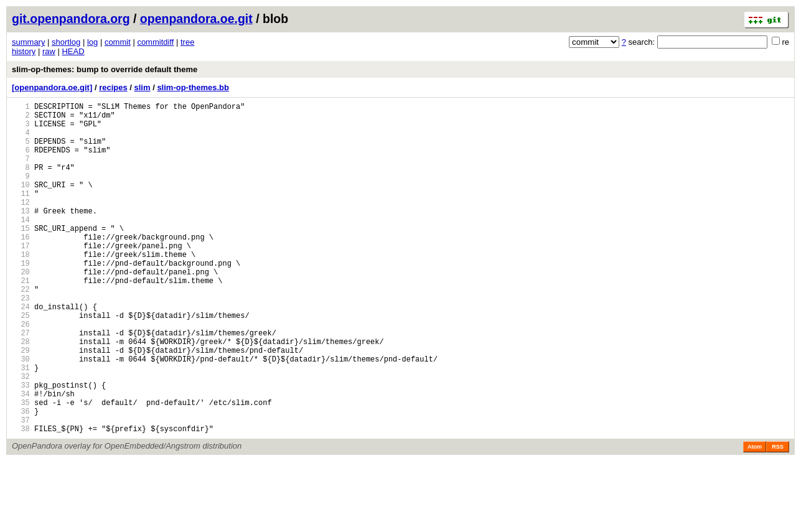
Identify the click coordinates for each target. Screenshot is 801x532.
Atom (755, 518)
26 (21, 372)
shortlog (66, 42)
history (24, 51)
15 (21, 256)
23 (21, 341)
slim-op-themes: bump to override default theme (105, 69)
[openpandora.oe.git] (52, 87)
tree (187, 42)
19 (21, 298)
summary (28, 42)
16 (21, 267)
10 (21, 203)
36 (21, 478)
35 (21, 468)
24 (21, 351)
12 (21, 224)
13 (21, 235)
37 (21, 489)
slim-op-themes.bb (193, 87)
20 (21, 309)
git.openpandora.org (71, 19)
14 (21, 245)
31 (21, 425)
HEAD (73, 51)
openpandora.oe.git (196, 19)
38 (21, 499)
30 (21, 415)
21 (21, 320)
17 (21, 277)
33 (21, 446)
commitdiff (155, 42)
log (92, 42)
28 (21, 394)
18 (21, 288)
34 (21, 457)
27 (21, 383)
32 (21, 436)
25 (21, 362)
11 (21, 214)
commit (118, 42)
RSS (778, 518)
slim (143, 87)
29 (21, 404)
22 (21, 330)
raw (49, 51)
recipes (113, 87)
